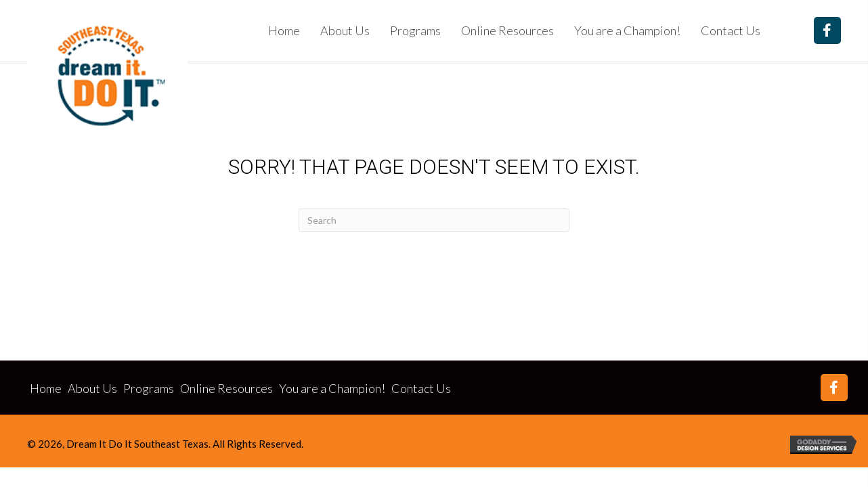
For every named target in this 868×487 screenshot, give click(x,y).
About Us (92, 388)
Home (46, 388)
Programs (149, 388)
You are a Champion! (332, 388)
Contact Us (421, 388)
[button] (827, 30)
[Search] (434, 220)
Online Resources (226, 388)
